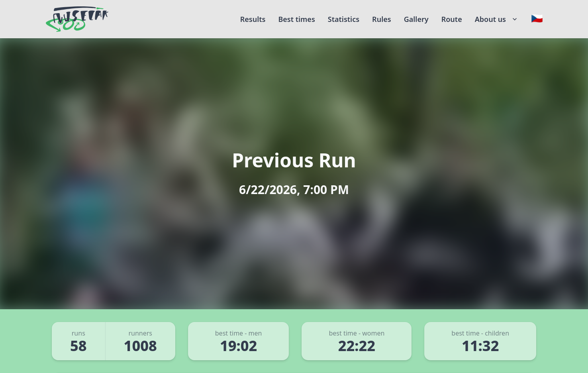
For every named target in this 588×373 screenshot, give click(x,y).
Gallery (416, 19)
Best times (296, 19)
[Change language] (537, 18)
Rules (382, 19)
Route (452, 19)
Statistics (344, 19)
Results (253, 19)
